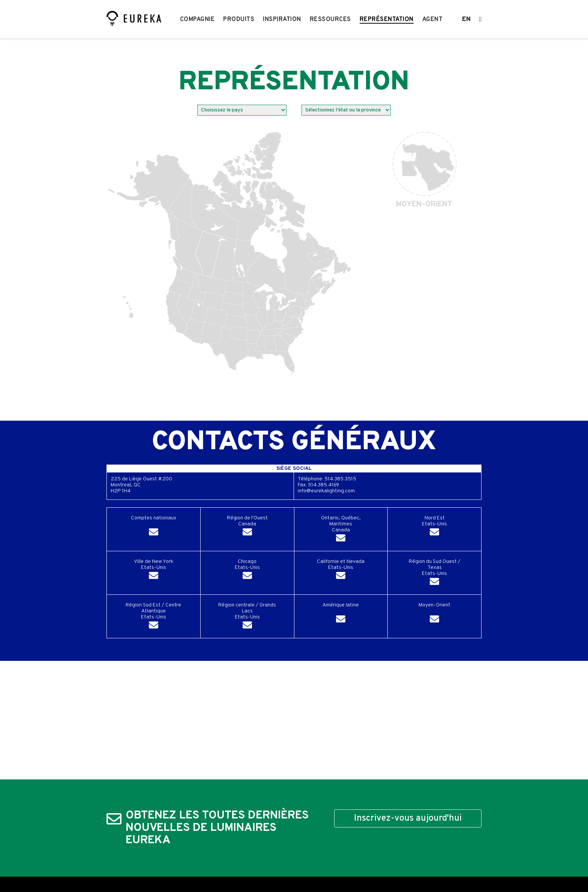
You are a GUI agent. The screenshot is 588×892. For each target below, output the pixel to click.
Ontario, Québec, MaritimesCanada (341, 530)
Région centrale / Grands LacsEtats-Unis (247, 617)
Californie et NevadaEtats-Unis (341, 571)
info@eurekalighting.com (326, 491)
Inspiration (282, 20)
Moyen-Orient (434, 614)
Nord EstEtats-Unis (434, 527)
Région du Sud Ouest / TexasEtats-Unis (435, 574)
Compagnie (197, 20)
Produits (239, 20)
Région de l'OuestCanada (247, 527)
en (466, 20)
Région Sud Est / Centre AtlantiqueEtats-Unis (153, 617)
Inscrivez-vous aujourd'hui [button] (408, 818)
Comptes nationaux (154, 527)
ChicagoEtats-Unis (247, 571)
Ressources (330, 20)
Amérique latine (341, 614)
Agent (433, 20)
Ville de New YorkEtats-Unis (154, 571)
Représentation (387, 20)
